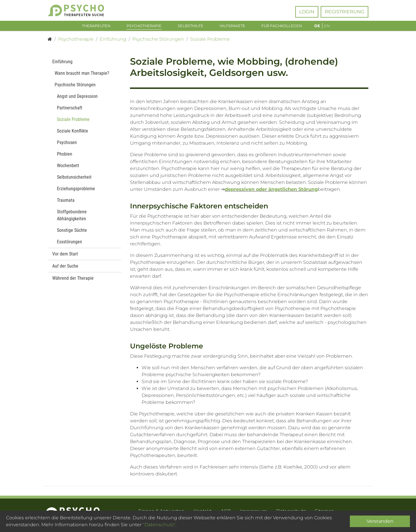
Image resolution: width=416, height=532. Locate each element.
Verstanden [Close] (380, 521)
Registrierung (344, 12)
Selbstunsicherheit (74, 179)
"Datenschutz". (159, 525)
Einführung (62, 63)
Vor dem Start (65, 255)
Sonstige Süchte (72, 232)
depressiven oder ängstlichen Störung (271, 191)
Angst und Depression (77, 98)
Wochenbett (68, 167)
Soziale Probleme (73, 121)
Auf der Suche (65, 267)
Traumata (66, 202)
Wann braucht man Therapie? (82, 75)
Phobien (65, 155)
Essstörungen (69, 243)
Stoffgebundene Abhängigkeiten (72, 217)
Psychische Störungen (75, 86)
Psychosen (67, 144)
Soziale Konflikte (73, 132)
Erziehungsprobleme (76, 190)
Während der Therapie (73, 280)
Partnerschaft (70, 109)
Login (307, 12)
